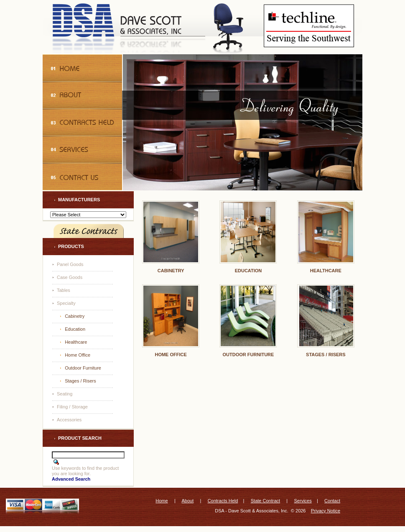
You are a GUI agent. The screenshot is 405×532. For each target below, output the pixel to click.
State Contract (265, 501)
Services (303, 501)
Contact (332, 501)
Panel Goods (70, 264)
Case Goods (70, 277)
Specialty (66, 303)
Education (75, 329)
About (187, 501)
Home (162, 501)
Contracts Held (223, 501)
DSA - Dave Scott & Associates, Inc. (251, 511)
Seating (65, 394)
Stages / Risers (80, 381)
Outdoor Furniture (83, 368)
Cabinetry (75, 316)
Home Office (78, 355)
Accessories (69, 420)
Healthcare (76, 342)
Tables (64, 290)
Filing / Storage (72, 407)
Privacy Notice (326, 511)
